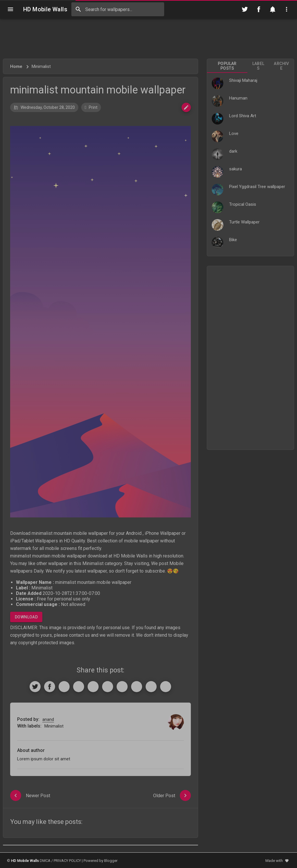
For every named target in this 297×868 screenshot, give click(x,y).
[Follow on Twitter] (245, 9)
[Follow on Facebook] (259, 9)
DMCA (45, 861)
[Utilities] (287, 9)
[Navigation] (10, 9)
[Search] (78, 9)
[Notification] (273, 9)
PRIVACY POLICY (67, 861)
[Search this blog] (118, 9)
